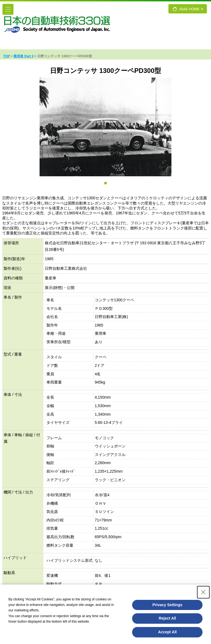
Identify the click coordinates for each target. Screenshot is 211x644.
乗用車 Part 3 (23, 56)
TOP (7, 56)
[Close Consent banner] (203, 592)
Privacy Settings (167, 605)
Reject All (167, 618)
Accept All (167, 632)
